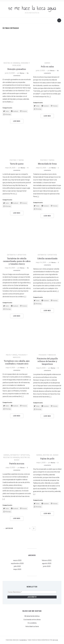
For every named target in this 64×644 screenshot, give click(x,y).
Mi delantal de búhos (32, 616)
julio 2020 (17, 566)
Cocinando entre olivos (32, 620)
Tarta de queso (17, 164)
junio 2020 (47, 566)
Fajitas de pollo (47, 459)
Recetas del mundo (51, 455)
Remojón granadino (17, 69)
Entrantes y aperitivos (17, 255)
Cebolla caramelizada (47, 258)
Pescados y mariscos (47, 355)
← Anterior (9, 529)
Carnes (47, 63)
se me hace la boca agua (32, 8)
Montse (22, 73)
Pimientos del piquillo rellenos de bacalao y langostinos (47, 361)
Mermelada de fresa (47, 164)
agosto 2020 (47, 563)
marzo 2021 (17, 560)
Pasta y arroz (12, 355)
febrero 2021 (47, 560)
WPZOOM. (56, 640)
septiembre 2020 (17, 563)
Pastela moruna (17, 463)
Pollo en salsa (47, 67)
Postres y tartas (17, 160)
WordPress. (23, 640)
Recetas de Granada (12, 63)
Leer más (17, 121)
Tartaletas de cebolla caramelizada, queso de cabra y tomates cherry (17, 261)
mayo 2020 (17, 569)
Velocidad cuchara (32, 626)
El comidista (32, 623)
